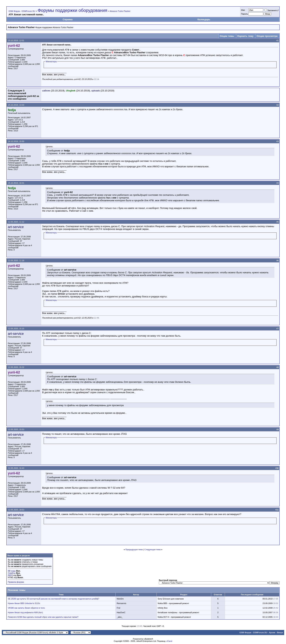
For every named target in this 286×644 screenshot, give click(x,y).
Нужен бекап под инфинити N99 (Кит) (25, 612)
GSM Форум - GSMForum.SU (22, 11)
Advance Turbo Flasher (120, 11)
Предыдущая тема (134, 549)
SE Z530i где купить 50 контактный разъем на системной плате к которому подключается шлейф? (54, 599)
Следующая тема (152, 549)
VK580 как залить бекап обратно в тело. (27, 608)
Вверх (280, 633)
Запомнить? (272, 10)
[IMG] (10, 575)
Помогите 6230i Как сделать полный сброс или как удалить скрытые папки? (43, 617)
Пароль (244, 14)
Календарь (204, 19)
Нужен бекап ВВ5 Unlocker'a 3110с (24, 603)
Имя (243, 10)
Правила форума (16, 582)
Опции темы (227, 36)
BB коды (12, 571)
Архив (272, 633)
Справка (68, 19)
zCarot (169, 641)
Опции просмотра (267, 36)
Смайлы (12, 573)
